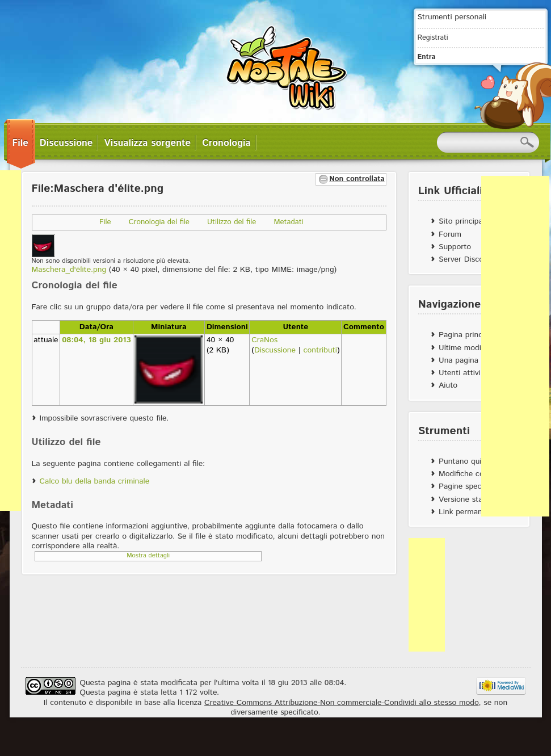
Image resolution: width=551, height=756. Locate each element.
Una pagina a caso (471, 360)
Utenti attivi (460, 373)
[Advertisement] (515, 346)
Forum (450, 234)
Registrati (433, 37)
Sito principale (464, 221)
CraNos (264, 340)
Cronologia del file (159, 222)
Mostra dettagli (148, 556)
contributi (320, 350)
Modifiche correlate (473, 474)
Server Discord (465, 259)
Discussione (275, 350)
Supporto (455, 247)
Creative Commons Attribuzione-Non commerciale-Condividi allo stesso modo (341, 703)
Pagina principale (469, 335)
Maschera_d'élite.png (69, 270)
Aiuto (448, 385)
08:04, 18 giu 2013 (96, 340)
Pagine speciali (465, 486)
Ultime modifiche (468, 348)
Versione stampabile (474, 499)
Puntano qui (460, 461)
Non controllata (357, 179)
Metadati (288, 222)
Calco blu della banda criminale (95, 481)
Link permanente (468, 512)
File (105, 222)
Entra (427, 57)
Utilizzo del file (232, 222)
